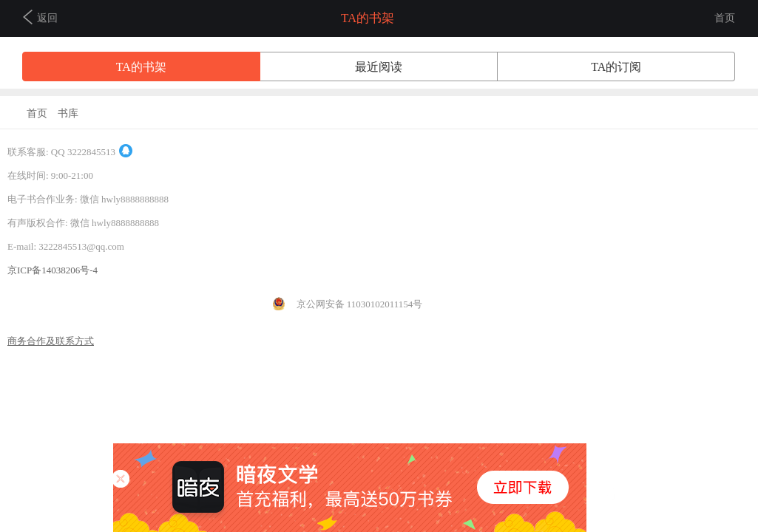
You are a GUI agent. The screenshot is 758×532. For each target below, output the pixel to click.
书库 (68, 113)
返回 (40, 17)
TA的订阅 (616, 67)
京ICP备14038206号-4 (53, 270)
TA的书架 (141, 67)
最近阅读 (379, 67)
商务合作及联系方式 (51, 341)
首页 (725, 18)
